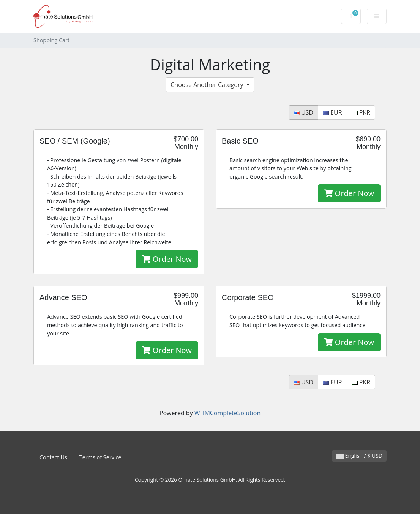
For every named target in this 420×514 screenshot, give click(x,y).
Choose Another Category (208, 85)
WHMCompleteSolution (227, 413)
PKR (361, 112)
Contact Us (53, 457)
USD (303, 112)
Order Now (167, 259)
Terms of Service (100, 457)
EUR (332, 112)
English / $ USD (359, 456)
